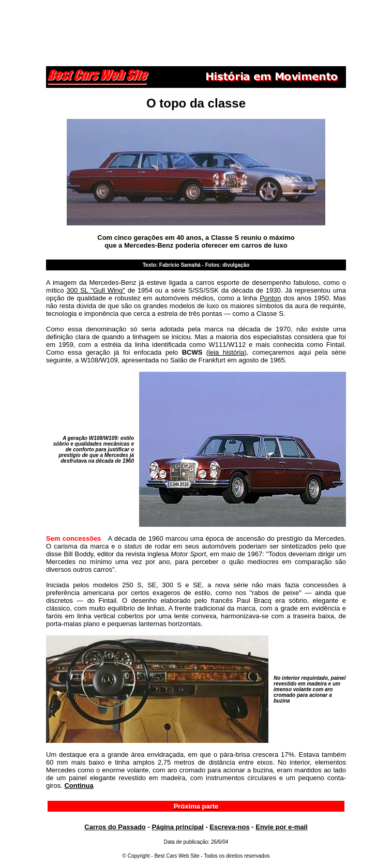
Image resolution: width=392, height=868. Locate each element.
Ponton (270, 298)
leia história (227, 352)
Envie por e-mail (281, 827)
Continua (79, 786)
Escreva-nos (229, 827)
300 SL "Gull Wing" (95, 290)
